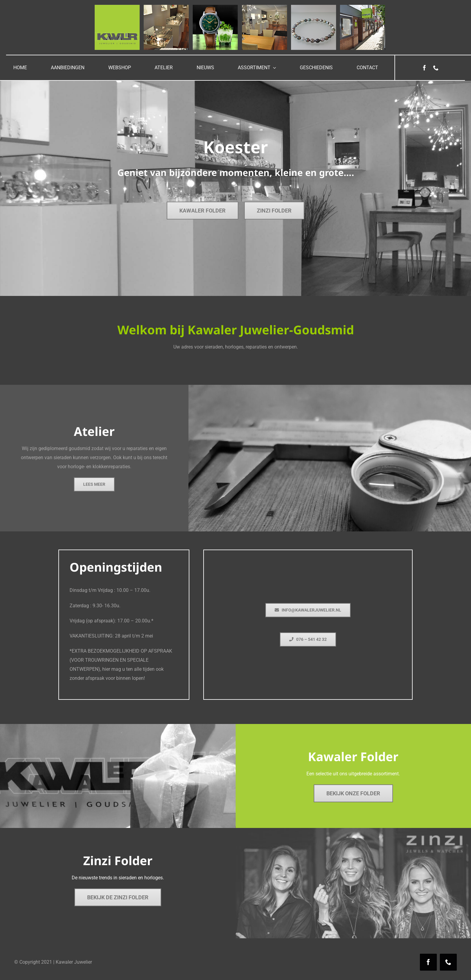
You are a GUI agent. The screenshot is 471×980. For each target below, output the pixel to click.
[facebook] (424, 68)
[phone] (436, 68)
